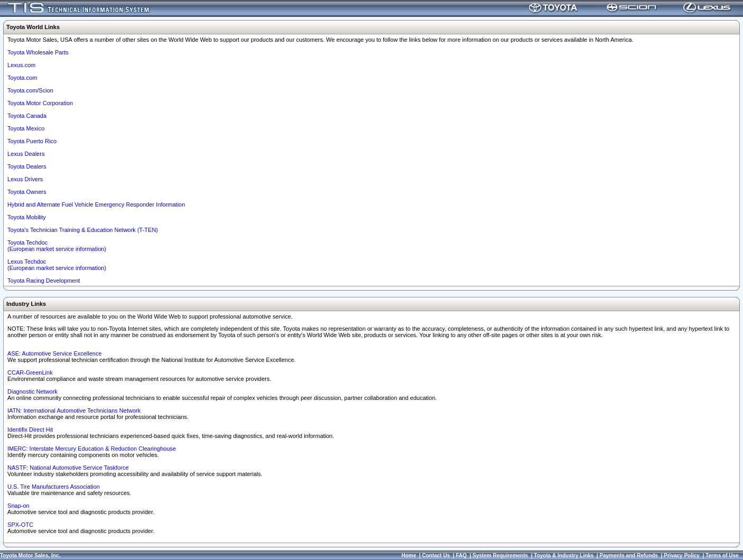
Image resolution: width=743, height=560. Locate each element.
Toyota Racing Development (44, 281)
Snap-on (18, 506)
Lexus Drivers (25, 179)
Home (409, 556)
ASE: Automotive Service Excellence (55, 353)
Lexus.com (21, 65)
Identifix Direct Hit (30, 430)
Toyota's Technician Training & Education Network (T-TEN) (83, 230)
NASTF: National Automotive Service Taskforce (68, 468)
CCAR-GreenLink (30, 372)
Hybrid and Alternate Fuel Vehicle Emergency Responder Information (96, 204)
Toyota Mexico (26, 128)
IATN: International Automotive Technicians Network (74, 410)
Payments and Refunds (629, 556)
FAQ (461, 556)
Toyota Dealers (27, 166)
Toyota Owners (27, 192)
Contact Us (436, 556)
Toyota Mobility (27, 217)
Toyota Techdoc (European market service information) (57, 246)
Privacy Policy (682, 556)
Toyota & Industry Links (564, 556)
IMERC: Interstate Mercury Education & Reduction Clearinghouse (92, 449)
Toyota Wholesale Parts (38, 52)
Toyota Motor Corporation (40, 103)
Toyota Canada (27, 116)
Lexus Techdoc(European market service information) (57, 265)
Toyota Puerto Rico (32, 141)
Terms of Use (722, 556)
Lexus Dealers (26, 154)
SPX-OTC (20, 525)
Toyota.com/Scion (30, 90)
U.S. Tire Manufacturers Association (54, 487)
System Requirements (500, 556)
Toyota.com (22, 78)
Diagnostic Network (32, 391)
